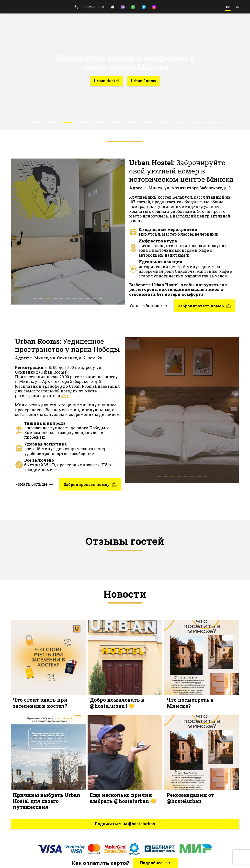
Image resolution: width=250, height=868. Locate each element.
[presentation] (21, 240)
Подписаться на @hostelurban (125, 824)
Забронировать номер (204, 306)
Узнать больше (148, 306)
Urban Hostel (106, 81)
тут (65, 395)
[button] (34, 122)
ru (228, 7)
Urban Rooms (143, 81)
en (238, 7)
